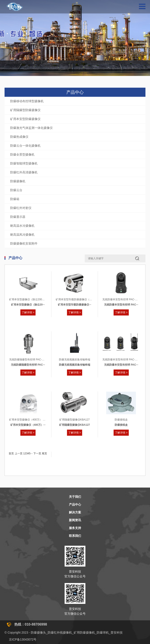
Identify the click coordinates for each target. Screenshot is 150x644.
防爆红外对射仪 (21, 208)
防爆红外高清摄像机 (24, 172)
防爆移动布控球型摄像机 (27, 101)
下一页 (37, 453)
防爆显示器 (18, 217)
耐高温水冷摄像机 (22, 226)
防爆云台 (16, 190)
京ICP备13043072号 (23, 639)
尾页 (44, 453)
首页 (11, 453)
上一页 (19, 453)
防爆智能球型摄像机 (24, 163)
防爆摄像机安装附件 (24, 243)
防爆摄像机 (18, 181)
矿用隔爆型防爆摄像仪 (25, 110)
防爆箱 (15, 199)
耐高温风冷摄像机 (22, 235)
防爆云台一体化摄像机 (25, 146)
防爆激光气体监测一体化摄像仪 (31, 128)
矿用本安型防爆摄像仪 (25, 119)
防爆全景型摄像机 (22, 154)
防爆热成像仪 (19, 137)
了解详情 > (28, 312)
